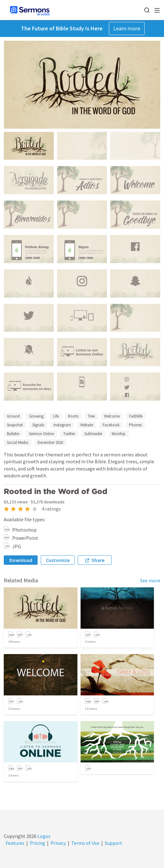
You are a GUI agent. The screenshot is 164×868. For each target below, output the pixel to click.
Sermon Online (41, 434)
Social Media (18, 442)
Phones (135, 425)
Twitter (69, 434)
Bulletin (13, 434)
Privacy (58, 843)
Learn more (127, 28)
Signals (38, 425)
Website (87, 425)
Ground (13, 416)
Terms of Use (85, 843)
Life (56, 416)
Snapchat (15, 425)
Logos (43, 836)
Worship (119, 434)
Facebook (111, 425)
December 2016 (50, 442)
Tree (91, 416)
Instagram (62, 425)
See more (150, 580)
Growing (36, 416)
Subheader (93, 434)
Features (15, 843)
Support (114, 843)
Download (21, 560)
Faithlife (136, 416)
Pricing (37, 843)
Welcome (112, 416)
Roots (73, 416)
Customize (58, 560)
